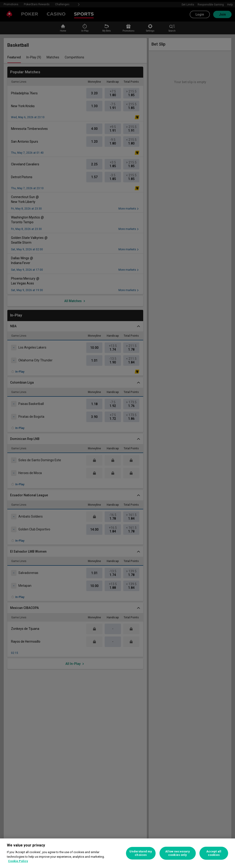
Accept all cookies (214, 853)
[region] (117, 853)
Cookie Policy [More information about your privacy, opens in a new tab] (18, 861)
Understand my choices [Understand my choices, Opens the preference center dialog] (141, 853)
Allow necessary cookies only (178, 853)
